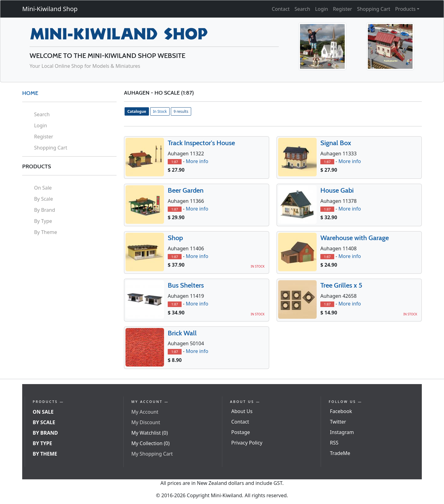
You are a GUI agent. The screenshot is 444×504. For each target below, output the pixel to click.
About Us (242, 411)
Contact (281, 9)
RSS (334, 443)
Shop (175, 238)
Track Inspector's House (201, 143)
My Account (145, 412)
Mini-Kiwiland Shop (50, 9)
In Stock (160, 111)
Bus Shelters (186, 285)
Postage (241, 432)
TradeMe (340, 453)
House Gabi (337, 190)
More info (197, 161)
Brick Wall (182, 333)
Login (322, 9)
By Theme (45, 232)
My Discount (146, 422)
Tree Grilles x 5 (341, 285)
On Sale (43, 188)
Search (302, 9)
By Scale (43, 199)
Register (343, 9)
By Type (43, 221)
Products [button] (405, 9)
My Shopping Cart (152, 454)
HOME (30, 93)
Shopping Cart (374, 9)
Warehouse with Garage (355, 238)
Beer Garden (186, 190)
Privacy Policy (247, 443)
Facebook (341, 411)
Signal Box (336, 143)
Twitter (338, 422)
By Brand (44, 210)
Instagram (342, 432)
